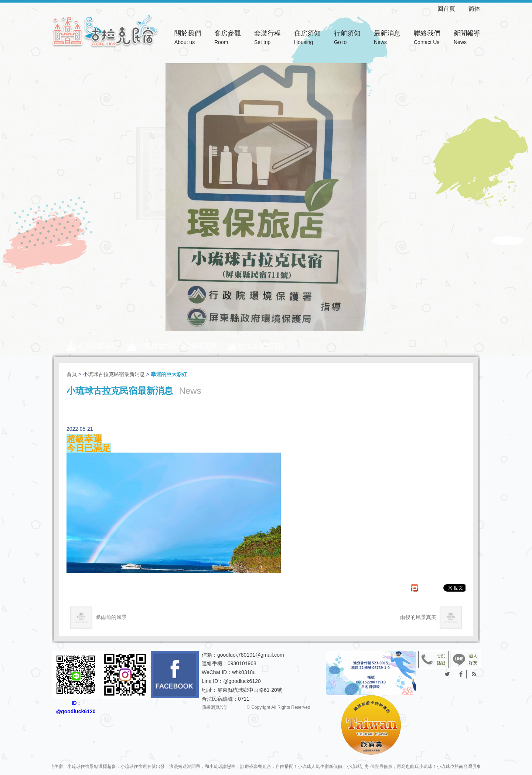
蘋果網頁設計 (215, 708)
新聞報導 (467, 38)
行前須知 (347, 38)
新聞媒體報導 (98, 346)
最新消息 (387, 38)
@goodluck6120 (242, 681)
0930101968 (242, 663)
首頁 (72, 374)
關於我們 (188, 38)
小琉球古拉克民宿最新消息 (178, 346)
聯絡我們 (427, 38)
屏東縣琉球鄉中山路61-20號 (250, 690)
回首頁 (452, 9)
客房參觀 (228, 38)
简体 (474, 9)
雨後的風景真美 (431, 617)
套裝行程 (267, 38)
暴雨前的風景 (98, 617)
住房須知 (307, 38)
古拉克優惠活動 (261, 346)
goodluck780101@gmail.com (251, 655)
